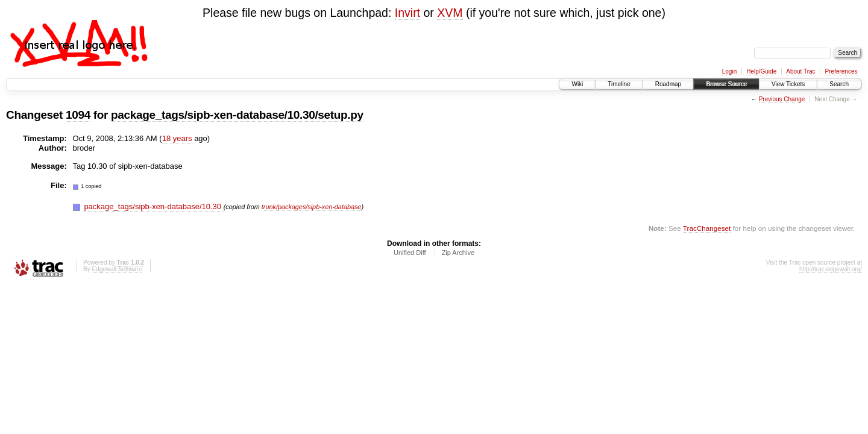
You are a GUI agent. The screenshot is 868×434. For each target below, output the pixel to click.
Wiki (577, 84)
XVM (450, 13)
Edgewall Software (117, 269)
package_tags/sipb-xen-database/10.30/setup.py (237, 115)
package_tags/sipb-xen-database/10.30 (153, 206)
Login (729, 71)
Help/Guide (761, 71)
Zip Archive (458, 253)
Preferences (841, 71)
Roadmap (668, 84)
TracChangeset (707, 228)
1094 (78, 115)
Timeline (619, 84)
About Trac (800, 71)
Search (839, 84)
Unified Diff (410, 253)
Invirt (407, 13)
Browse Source (726, 84)
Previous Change (782, 99)
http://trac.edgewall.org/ (831, 269)
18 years (177, 138)
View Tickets (788, 84)
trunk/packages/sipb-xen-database (312, 207)
